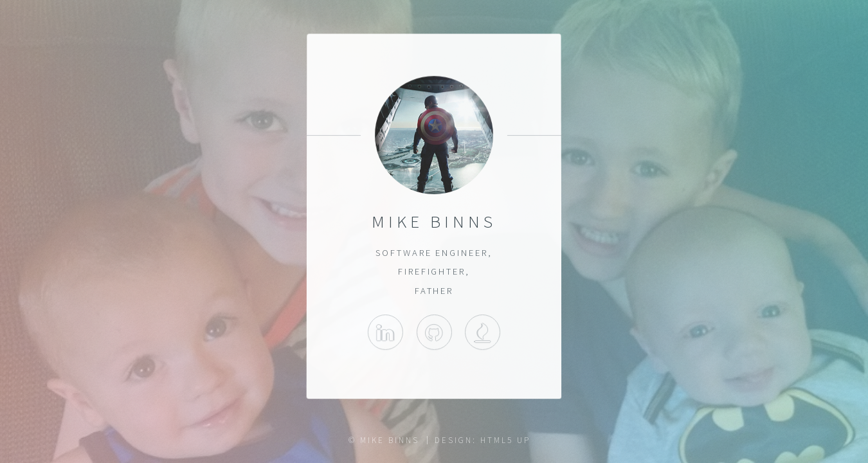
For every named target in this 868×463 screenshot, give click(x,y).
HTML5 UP (505, 440)
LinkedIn (385, 332)
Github (434, 332)
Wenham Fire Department (483, 332)
